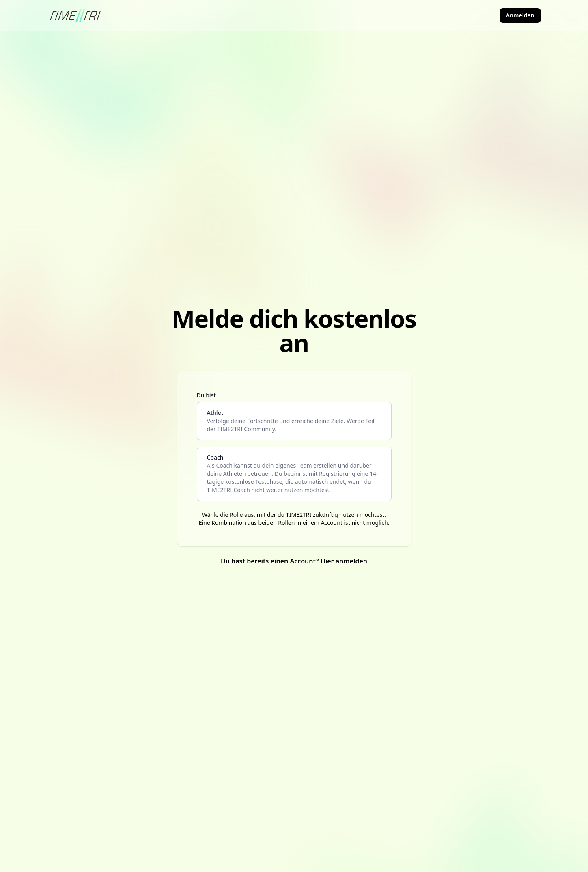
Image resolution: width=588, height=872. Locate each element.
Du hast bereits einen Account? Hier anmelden (294, 561)
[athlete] (294, 421)
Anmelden (520, 15)
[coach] (294, 474)
